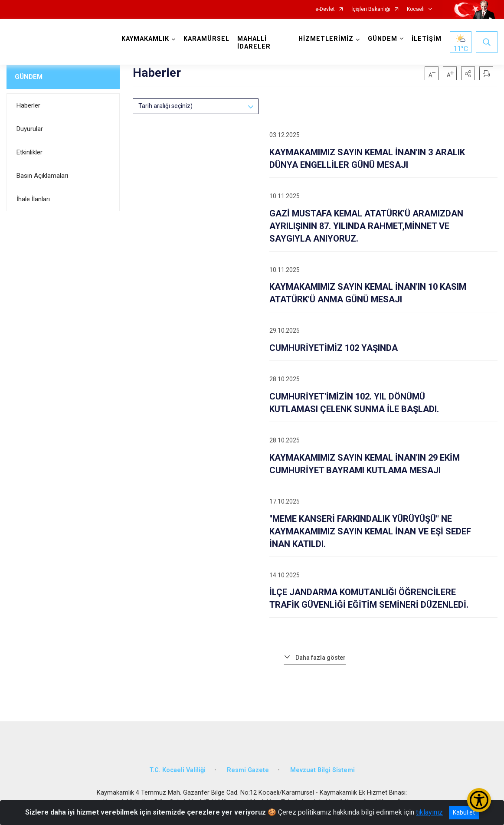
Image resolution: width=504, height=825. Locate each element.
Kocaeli (416, 9)
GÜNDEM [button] (383, 39)
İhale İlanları (33, 199)
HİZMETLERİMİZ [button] (326, 39)
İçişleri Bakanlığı (371, 9)
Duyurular (30, 129)
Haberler (28, 105)
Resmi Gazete (248, 770)
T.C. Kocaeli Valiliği (177, 770)
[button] (468, 73)
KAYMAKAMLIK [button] (145, 39)
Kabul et (464, 812)
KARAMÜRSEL (206, 39)
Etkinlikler (29, 152)
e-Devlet (325, 9)
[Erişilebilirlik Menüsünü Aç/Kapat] (479, 800)
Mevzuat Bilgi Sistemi (322, 770)
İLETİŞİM (427, 39)
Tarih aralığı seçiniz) (165, 106)
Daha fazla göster (321, 658)
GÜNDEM (29, 77)
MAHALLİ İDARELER (254, 43)
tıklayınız (429, 812)
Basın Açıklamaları (42, 176)
